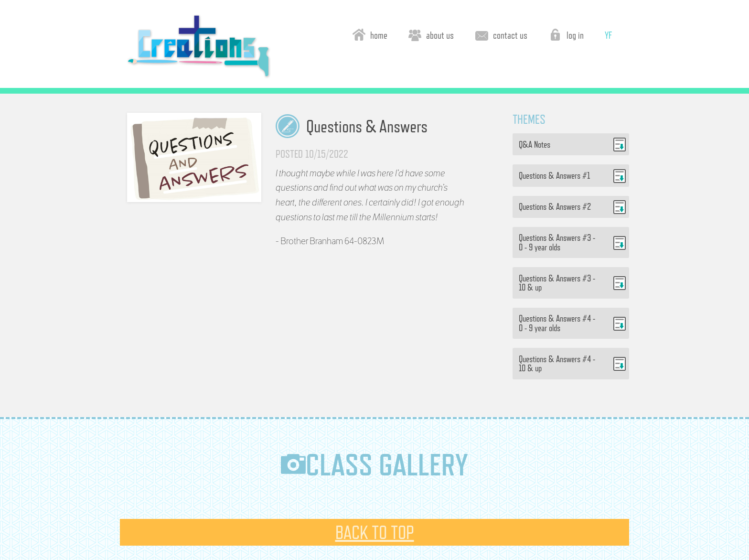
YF (608, 35)
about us (431, 35)
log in (566, 35)
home (370, 35)
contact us (501, 35)
